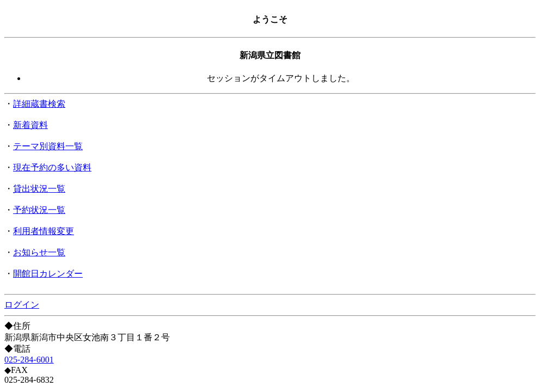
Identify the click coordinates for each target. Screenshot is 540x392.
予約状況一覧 (39, 210)
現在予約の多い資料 (52, 167)
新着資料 (30, 125)
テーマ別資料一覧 (48, 146)
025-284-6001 (29, 360)
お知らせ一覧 (39, 252)
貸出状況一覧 (39, 189)
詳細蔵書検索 (39, 104)
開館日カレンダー (48, 274)
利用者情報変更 (44, 231)
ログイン (22, 305)
